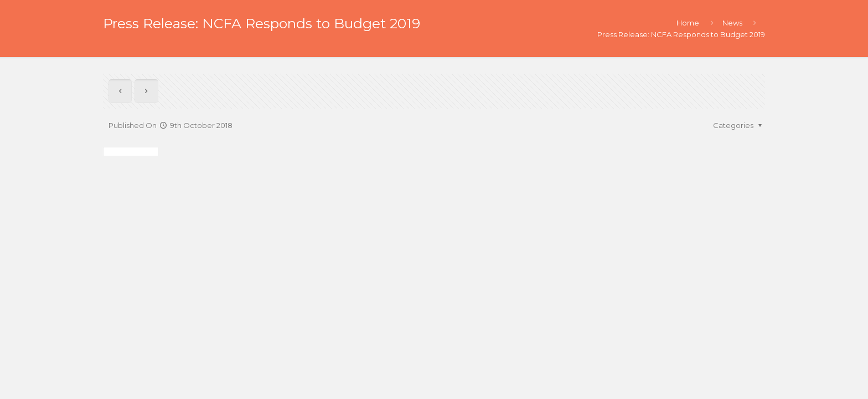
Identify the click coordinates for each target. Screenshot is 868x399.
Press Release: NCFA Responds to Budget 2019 (681, 34)
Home (688, 23)
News (732, 23)
